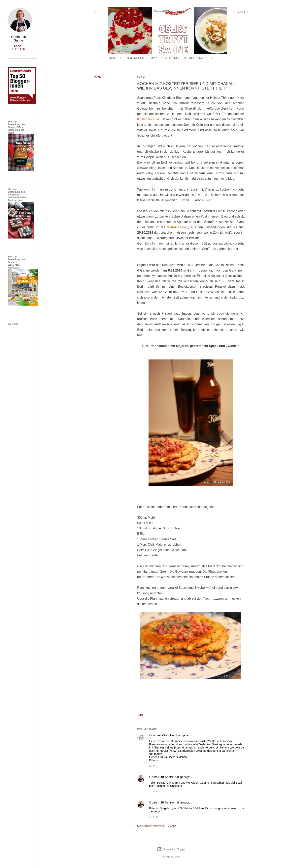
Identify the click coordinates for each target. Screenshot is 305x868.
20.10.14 (154, 791)
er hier (207, 200)
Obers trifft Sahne (161, 777)
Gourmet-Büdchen (162, 735)
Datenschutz (137, 58)
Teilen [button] (97, 77)
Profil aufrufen (18, 48)
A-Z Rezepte (178, 58)
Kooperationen (201, 58)
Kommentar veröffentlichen (157, 826)
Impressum (158, 58)
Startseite (116, 58)
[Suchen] (243, 12)
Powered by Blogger (171, 849)
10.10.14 (153, 766)
